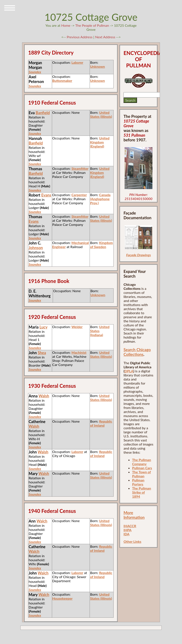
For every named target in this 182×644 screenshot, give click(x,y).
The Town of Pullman (141, 474)
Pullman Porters (138, 482)
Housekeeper (62, 598)
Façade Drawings (139, 255)
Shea (42, 353)
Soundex (35, 72)
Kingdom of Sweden (101, 245)
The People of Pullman (92, 25)
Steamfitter (80, 168)
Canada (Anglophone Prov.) (100, 199)
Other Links (132, 541)
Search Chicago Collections (137, 352)
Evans (46, 195)
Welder (77, 327)
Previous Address (80, 37)
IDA (126, 534)
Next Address (106, 37)
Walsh (44, 396)
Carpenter (79, 195)
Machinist (79, 352)
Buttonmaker (62, 81)
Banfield (43, 113)
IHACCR (130, 526)
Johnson (36, 248)
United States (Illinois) (101, 114)
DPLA (129, 371)
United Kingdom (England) (100, 142)
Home (66, 25)
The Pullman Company (141, 462)
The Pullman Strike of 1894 (141, 492)
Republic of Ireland (101, 423)
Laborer (77, 62)
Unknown (97, 66)
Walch (42, 521)
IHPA (127, 530)
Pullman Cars (142, 468)
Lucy (43, 327)
